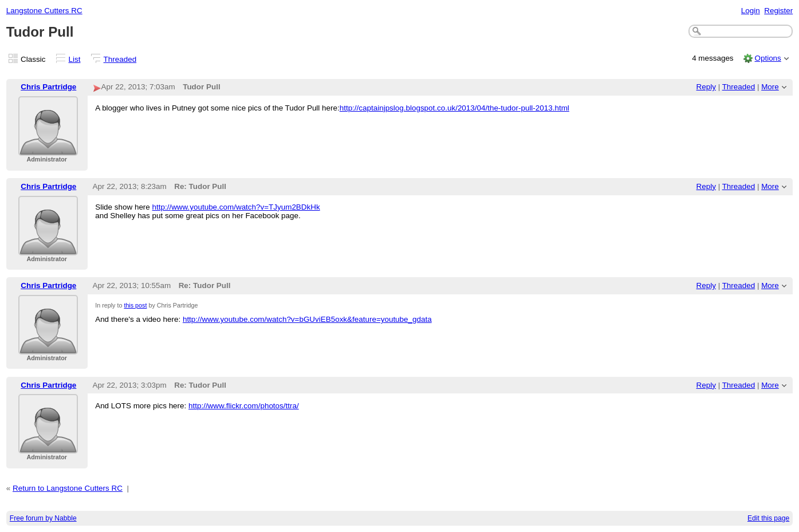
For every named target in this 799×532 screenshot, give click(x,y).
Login (751, 11)
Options (767, 58)
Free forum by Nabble (43, 518)
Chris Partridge (48, 87)
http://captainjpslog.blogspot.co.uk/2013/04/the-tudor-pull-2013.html (454, 108)
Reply (706, 87)
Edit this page (768, 518)
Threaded (120, 59)
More (770, 87)
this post (135, 305)
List (75, 59)
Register (778, 11)
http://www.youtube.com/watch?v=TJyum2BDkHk (236, 207)
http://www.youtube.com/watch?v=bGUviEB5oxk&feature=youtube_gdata (307, 319)
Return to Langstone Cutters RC (68, 488)
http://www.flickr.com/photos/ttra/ (244, 406)
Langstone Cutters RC (44, 11)
